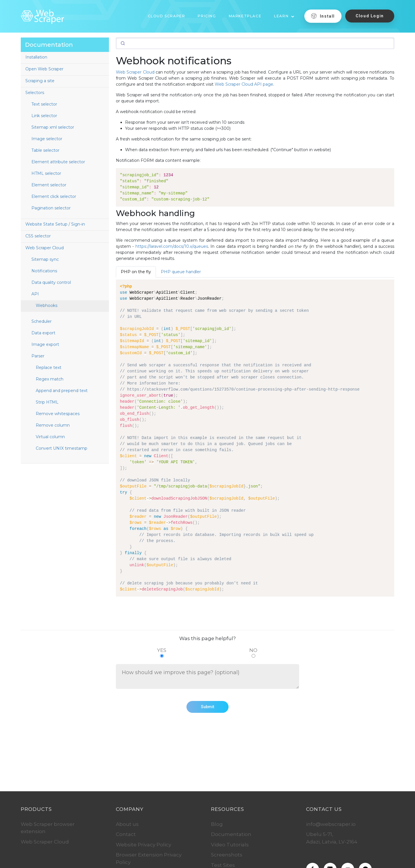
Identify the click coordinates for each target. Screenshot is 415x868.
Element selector (49, 185)
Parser (38, 356)
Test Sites (223, 865)
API (35, 294)
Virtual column (50, 437)
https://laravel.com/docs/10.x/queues (172, 246)
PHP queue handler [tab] (181, 272)
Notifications (44, 271)
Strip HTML (47, 402)
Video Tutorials (230, 845)
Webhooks (47, 305)
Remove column (53, 425)
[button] (284, 14)
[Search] (255, 43)
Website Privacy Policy (144, 845)
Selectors (35, 93)
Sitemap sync (45, 259)
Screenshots (227, 855)
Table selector (45, 150)
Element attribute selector (58, 162)
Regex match (50, 379)
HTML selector (46, 173)
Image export (45, 344)
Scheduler (41, 321)
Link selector (44, 116)
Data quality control (51, 282)
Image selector (47, 139)
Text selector (44, 104)
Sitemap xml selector (53, 127)
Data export (43, 333)
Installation (36, 57)
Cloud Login (370, 16)
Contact (126, 834)
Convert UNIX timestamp (62, 448)
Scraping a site (40, 81)
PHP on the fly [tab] (136, 272)
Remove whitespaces (58, 414)
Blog (217, 824)
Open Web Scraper (44, 69)
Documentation (231, 834)
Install (323, 16)
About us (127, 824)
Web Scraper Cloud (45, 248)
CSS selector (38, 236)
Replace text (49, 368)
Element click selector (54, 196)
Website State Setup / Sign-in (55, 224)
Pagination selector (51, 208)
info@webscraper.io (331, 824)
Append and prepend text (62, 391)
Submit (207, 707)
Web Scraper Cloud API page (244, 84)
